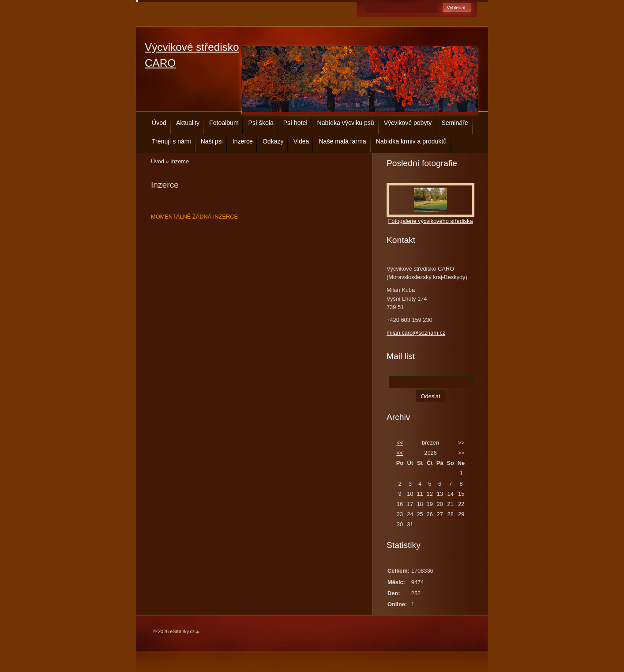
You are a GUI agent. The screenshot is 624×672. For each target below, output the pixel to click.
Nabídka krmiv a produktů (411, 141)
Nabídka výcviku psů (346, 123)
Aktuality (188, 123)
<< (400, 443)
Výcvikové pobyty (408, 123)
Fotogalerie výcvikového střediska (430, 221)
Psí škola (261, 123)
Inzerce (243, 141)
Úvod (159, 123)
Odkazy (273, 141)
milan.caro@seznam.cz (416, 333)
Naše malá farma (342, 141)
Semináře (455, 123)
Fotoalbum (224, 123)
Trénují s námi (171, 141)
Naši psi (212, 141)
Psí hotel (295, 123)
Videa (301, 141)
